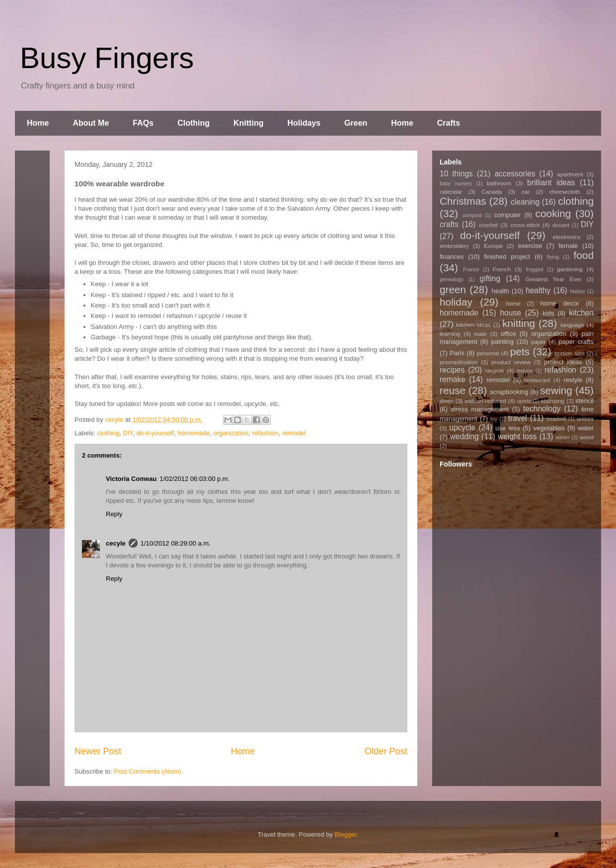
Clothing (193, 123)
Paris (457, 353)
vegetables (549, 428)
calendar (451, 192)
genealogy (452, 279)
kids (548, 313)
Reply (114, 514)
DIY (128, 433)
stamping (553, 401)
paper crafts (576, 342)
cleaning (525, 202)
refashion (266, 433)
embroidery (454, 246)
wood (587, 437)
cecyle (116, 543)
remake (453, 379)
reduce (525, 371)
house (510, 313)
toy (494, 419)
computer (507, 215)
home (513, 303)
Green (356, 123)
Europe (493, 246)
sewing (556, 390)
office (508, 334)
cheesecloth (565, 192)
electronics (567, 237)
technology (542, 409)
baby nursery (456, 184)
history (577, 291)
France (471, 270)
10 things (456, 174)
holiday (456, 302)
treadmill (556, 419)
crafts (449, 224)
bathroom (499, 183)
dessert (561, 225)
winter (563, 437)
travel (518, 418)
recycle (495, 370)
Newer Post (98, 751)
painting (503, 342)
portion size (570, 353)
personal (488, 353)
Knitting (248, 123)
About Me (91, 123)
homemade (193, 433)
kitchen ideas (473, 325)
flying (553, 257)
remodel (294, 433)
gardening (570, 269)
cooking (553, 213)
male (481, 334)
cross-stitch (525, 225)
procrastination (459, 362)
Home (38, 123)
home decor (560, 303)
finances (452, 257)
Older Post (386, 751)
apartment (570, 174)
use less (508, 428)
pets (520, 352)
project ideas (563, 362)
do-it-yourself (155, 433)
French (502, 269)
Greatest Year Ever (554, 279)
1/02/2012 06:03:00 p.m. (194, 479)
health (500, 291)
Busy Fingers (107, 58)
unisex (585, 419)
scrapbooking (509, 392)
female (568, 246)
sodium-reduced (485, 401)
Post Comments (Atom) (148, 771)
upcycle (462, 428)
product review (511, 362)
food (583, 255)
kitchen (581, 313)
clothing (109, 433)
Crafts (449, 123)
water (586, 428)
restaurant (537, 380)
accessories (515, 174)
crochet (488, 225)
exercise (530, 246)
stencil (584, 401)
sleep (447, 401)
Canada (492, 192)
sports (524, 401)
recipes (452, 370)
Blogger (346, 834)
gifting (490, 278)
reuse (453, 390)
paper (539, 342)
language (572, 325)
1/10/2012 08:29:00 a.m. (176, 543)
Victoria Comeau (131, 479)
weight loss (517, 436)
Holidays (304, 123)
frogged (534, 270)
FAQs (143, 123)
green (453, 289)
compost (472, 215)
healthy (538, 290)
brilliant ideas (551, 183)
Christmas (463, 201)
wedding (464, 436)
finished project (507, 257)
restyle (573, 380)
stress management (480, 409)
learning (450, 334)
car (526, 192)
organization (231, 433)
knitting (519, 323)
